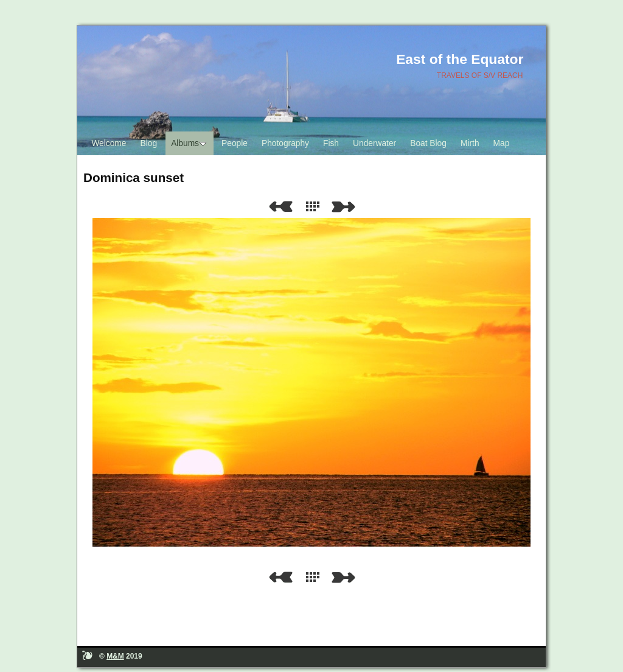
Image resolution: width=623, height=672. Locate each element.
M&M (115, 656)
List (315, 207)
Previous (280, 207)
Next (346, 207)
